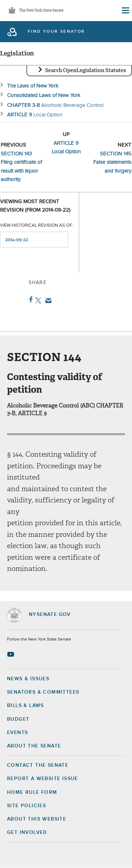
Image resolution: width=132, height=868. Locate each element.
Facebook (29, 300)
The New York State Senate (41, 11)
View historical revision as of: (37, 226)
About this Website (37, 819)
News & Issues (28, 679)
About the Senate (34, 746)
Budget (18, 719)
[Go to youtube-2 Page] (11, 654)
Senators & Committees (43, 692)
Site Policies (27, 806)
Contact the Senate (38, 765)
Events (17, 733)
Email (47, 301)
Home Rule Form (32, 792)
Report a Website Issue (43, 779)
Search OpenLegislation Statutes (86, 70)
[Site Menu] (125, 11)
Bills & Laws (26, 706)
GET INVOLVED (27, 832)
